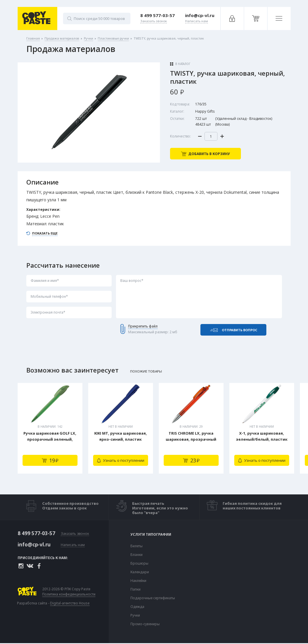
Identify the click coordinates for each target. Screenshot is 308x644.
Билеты (137, 546)
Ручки (135, 615)
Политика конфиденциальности (69, 594)
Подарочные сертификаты (153, 598)
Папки (135, 589)
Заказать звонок (75, 534)
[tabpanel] (50, 428)
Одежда (137, 607)
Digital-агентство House (70, 603)
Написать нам (73, 545)
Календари (140, 572)
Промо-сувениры (145, 624)
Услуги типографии (151, 535)
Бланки (137, 555)
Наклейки (138, 581)
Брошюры (139, 563)
